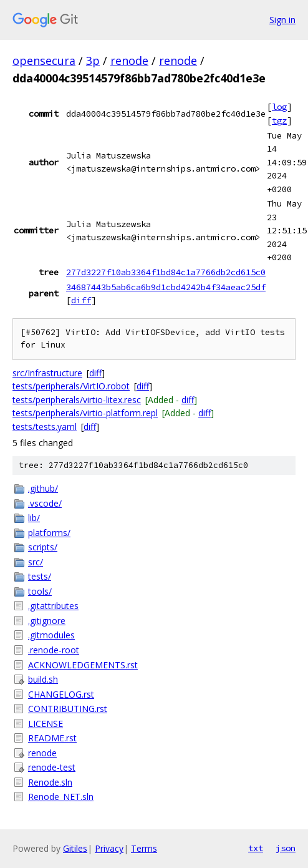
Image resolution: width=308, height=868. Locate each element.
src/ (36, 562)
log (279, 107)
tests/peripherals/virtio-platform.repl (85, 413)
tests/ (40, 576)
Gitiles (75, 848)
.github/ (43, 488)
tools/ (40, 591)
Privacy (109, 848)
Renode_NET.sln (61, 797)
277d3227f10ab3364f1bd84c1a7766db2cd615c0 (166, 272)
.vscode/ (45, 503)
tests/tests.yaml (45, 427)
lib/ (34, 518)
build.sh (43, 679)
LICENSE (46, 724)
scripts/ (43, 547)
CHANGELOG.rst (61, 694)
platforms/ (49, 533)
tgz (279, 120)
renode (129, 61)
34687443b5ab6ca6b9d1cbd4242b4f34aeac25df (166, 287)
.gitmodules (51, 635)
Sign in (282, 20)
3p (93, 61)
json (286, 848)
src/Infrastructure (47, 373)
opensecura (44, 61)
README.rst (52, 738)
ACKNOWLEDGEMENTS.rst (83, 665)
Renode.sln (50, 782)
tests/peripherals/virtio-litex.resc (77, 400)
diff (81, 300)
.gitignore (47, 621)
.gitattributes (53, 606)
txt (256, 848)
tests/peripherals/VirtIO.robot (71, 386)
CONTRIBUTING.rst (68, 709)
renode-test (52, 767)
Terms (144, 848)
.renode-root (54, 650)
